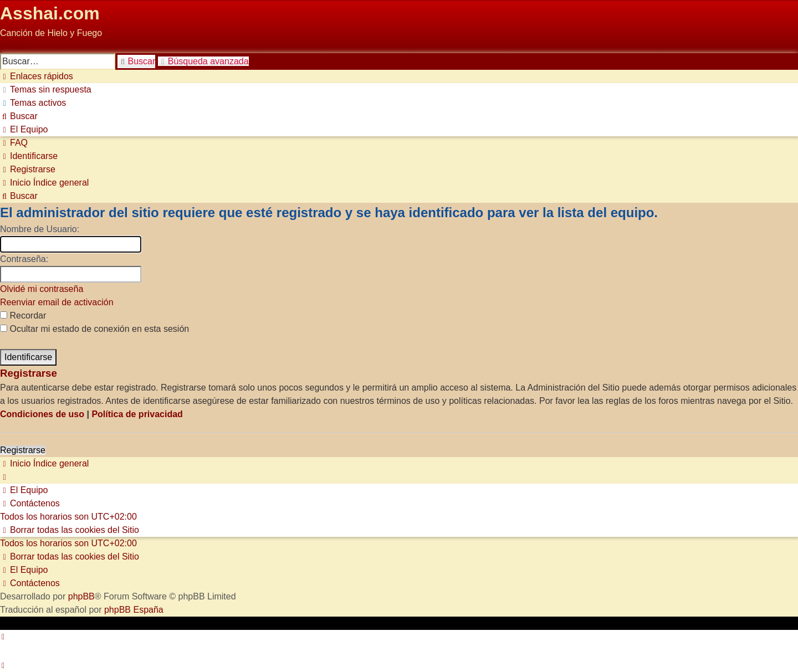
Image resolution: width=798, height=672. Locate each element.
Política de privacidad (137, 414)
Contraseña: (24, 259)
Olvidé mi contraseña (42, 289)
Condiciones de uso (42, 414)
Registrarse (23, 450)
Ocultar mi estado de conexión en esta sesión (94, 329)
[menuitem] (46, 89)
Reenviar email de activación (57, 302)
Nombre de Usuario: (40, 229)
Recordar (23, 316)
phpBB (81, 596)
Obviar (13, 46)
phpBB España (134, 610)
